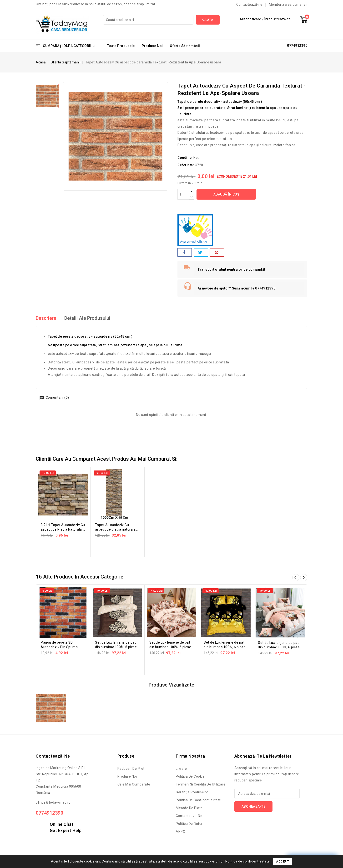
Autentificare (251, 19)
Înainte (304, 578)
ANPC (180, 832)
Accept (282, 861)
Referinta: (186, 165)
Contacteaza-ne (189, 816)
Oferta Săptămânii (185, 46)
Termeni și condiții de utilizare (201, 784)
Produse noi (127, 776)
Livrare (181, 769)
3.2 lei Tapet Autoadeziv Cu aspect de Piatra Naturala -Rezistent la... (63, 529)
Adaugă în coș (226, 194)
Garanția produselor (192, 792)
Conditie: (185, 158)
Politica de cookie (190, 776)
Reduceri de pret (131, 769)
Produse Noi (152, 46)
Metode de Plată (189, 808)
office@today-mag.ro (53, 802)
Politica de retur (189, 824)
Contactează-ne (249, 5)
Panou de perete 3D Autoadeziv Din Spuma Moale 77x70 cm (59, 647)
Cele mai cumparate (134, 784)
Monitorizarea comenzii (288, 5)
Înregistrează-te (277, 19)
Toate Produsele (121, 46)
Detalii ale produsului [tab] (87, 318)
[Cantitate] (183, 194)
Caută (208, 20)
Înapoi (296, 578)
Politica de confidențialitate (198, 800)
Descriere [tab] (46, 318)
